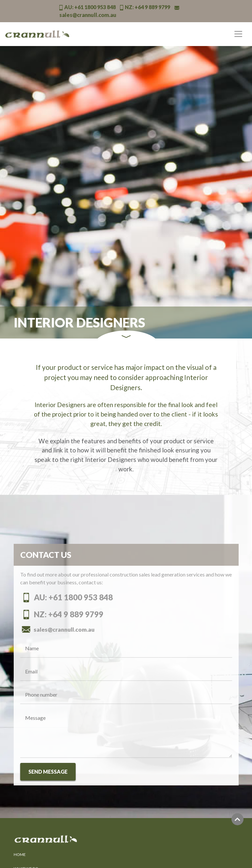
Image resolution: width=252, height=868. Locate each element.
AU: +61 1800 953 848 (67, 597)
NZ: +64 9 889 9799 (62, 614)
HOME (20, 854)
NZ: (145, 7)
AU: (88, 7)
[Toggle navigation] (238, 34)
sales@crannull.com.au (57, 630)
